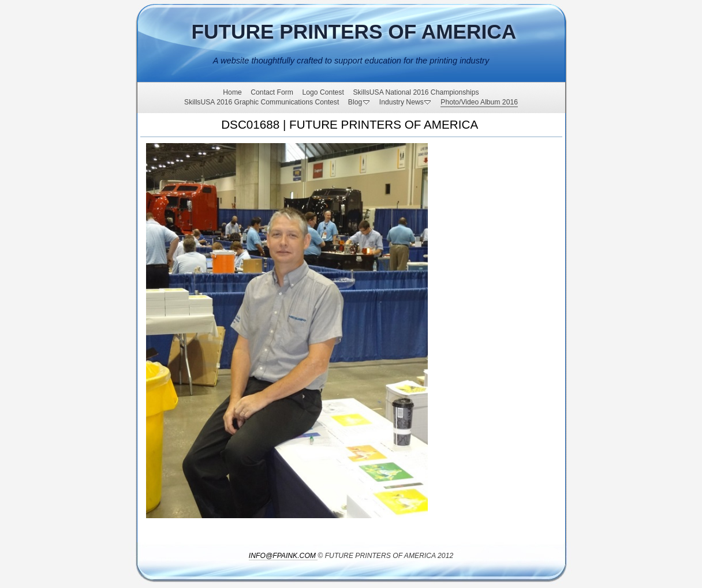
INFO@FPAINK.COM (282, 556)
